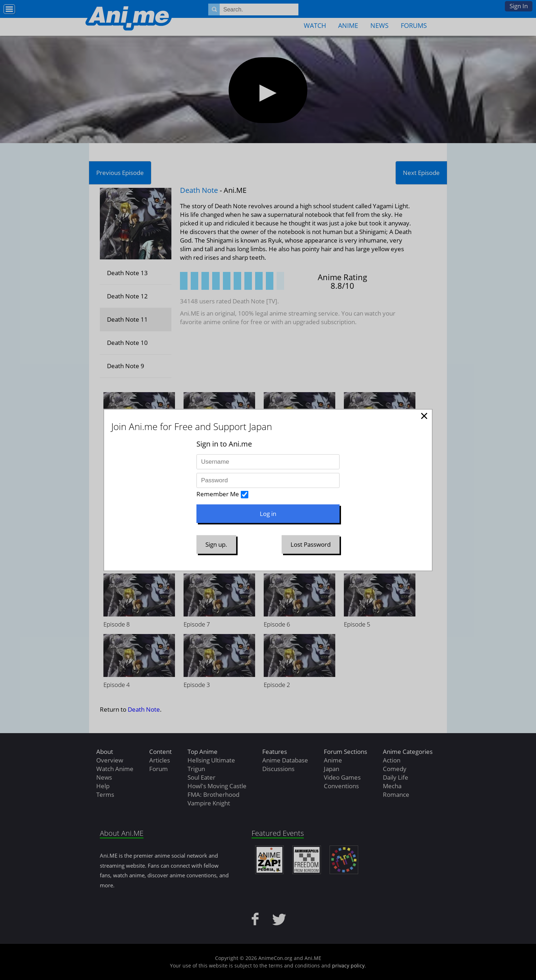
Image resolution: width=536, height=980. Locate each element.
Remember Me (218, 494)
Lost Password (311, 544)
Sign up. (216, 544)
